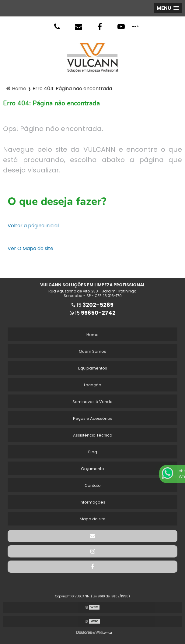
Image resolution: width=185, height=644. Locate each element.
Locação (93, 385)
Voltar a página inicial (33, 226)
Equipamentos (93, 368)
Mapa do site (93, 519)
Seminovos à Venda (92, 402)
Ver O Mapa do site (30, 248)
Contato (93, 485)
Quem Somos (92, 351)
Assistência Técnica (93, 435)
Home (92, 335)
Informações (92, 502)
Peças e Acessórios (93, 418)
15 (92, 305)
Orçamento (92, 469)
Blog (93, 452)
